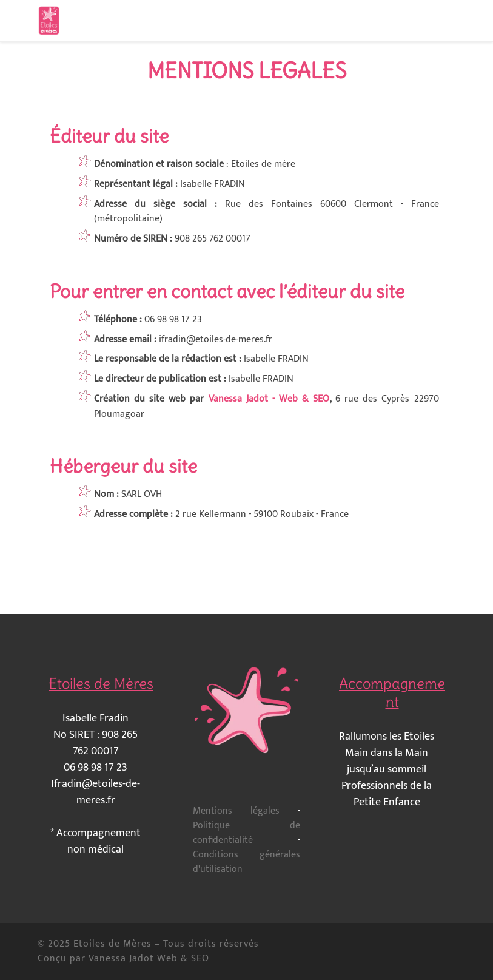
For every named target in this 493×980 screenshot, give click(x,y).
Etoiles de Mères (112, 944)
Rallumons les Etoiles (387, 737)
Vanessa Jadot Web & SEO (149, 958)
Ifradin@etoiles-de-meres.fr (96, 792)
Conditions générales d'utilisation (246, 862)
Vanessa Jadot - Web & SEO (269, 399)
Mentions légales (236, 811)
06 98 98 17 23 (96, 768)
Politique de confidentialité (246, 833)
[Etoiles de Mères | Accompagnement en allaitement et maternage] (49, 18)
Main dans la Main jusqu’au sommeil (387, 761)
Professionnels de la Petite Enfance (387, 794)
